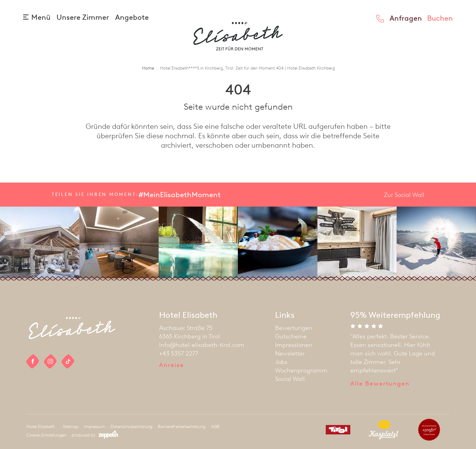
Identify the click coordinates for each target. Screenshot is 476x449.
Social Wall (290, 379)
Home (148, 68)
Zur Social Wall (404, 195)
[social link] (33, 361)
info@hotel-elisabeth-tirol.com (202, 345)
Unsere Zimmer (83, 17)
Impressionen (294, 345)
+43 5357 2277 (179, 353)
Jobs (281, 362)
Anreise (171, 365)
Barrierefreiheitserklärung (182, 427)
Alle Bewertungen (380, 383)
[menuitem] (301, 328)
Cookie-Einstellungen (46, 435)
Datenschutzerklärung (131, 427)
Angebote (132, 17)
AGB (215, 427)
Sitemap (71, 427)
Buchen (440, 18)
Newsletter (290, 353)
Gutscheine (291, 336)
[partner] (336, 431)
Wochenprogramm (301, 370)
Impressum (94, 427)
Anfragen (406, 18)
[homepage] (238, 36)
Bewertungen (294, 328)
